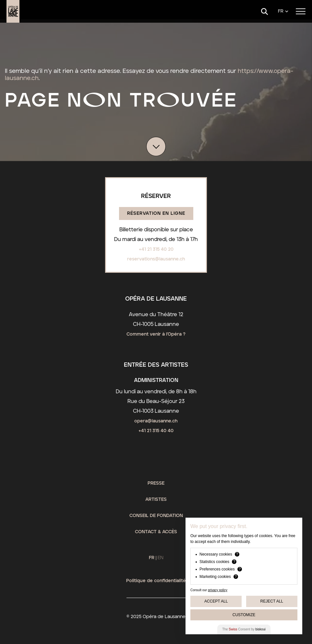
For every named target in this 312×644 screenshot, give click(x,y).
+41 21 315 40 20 (156, 249)
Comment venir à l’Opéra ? (156, 334)
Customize (244, 615)
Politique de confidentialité (156, 581)
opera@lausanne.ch (156, 421)
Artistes (156, 500)
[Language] (283, 11)
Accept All (216, 601)
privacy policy (218, 590)
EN (161, 558)
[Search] (264, 11)
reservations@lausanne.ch (156, 259)
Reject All (272, 601)
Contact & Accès (156, 532)
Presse (156, 483)
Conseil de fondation (156, 516)
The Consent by (244, 629)
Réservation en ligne (156, 213)
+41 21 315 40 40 (156, 431)
